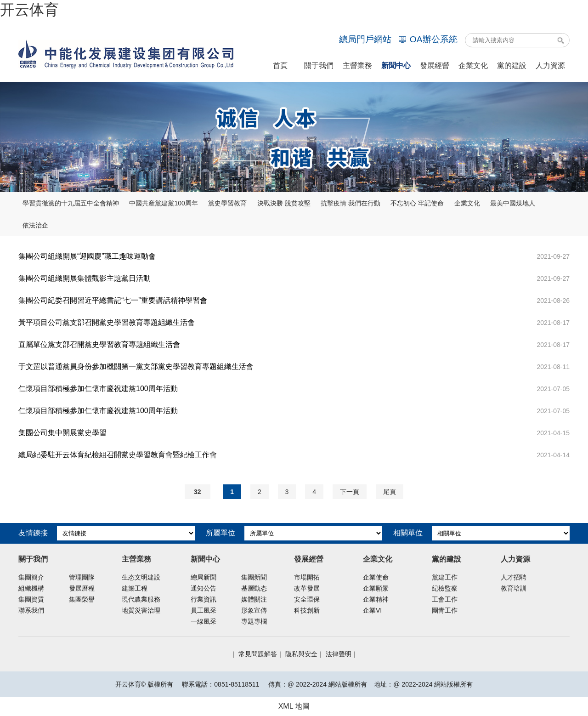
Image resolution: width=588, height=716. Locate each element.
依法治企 (35, 225)
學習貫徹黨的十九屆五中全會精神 (71, 203)
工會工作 (445, 599)
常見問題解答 (258, 654)
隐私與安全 (301, 654)
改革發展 (307, 588)
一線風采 (204, 621)
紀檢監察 (445, 588)
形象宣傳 (254, 610)
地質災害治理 (141, 610)
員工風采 (204, 610)
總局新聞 (204, 577)
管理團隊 (82, 577)
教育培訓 (514, 588)
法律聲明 (339, 654)
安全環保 (307, 599)
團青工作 (445, 610)
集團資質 (31, 599)
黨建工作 (445, 577)
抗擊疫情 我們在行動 (351, 203)
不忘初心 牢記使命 (417, 203)
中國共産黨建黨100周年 (163, 203)
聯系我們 (31, 610)
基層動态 (254, 588)
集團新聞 (254, 577)
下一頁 (350, 492)
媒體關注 (254, 599)
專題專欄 (254, 621)
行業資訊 (204, 599)
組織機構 (31, 588)
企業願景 (376, 588)
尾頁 (390, 492)
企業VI (372, 610)
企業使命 (376, 577)
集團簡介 (31, 577)
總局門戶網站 (365, 39)
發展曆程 (82, 588)
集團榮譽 (82, 599)
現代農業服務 (141, 599)
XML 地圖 (294, 706)
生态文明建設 (141, 577)
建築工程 (135, 588)
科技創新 (307, 610)
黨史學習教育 (227, 203)
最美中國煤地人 (513, 203)
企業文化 (467, 203)
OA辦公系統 (428, 39)
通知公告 (204, 588)
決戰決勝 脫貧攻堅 (284, 203)
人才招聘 (514, 577)
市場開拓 (307, 577)
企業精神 (376, 599)
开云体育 (29, 10)
